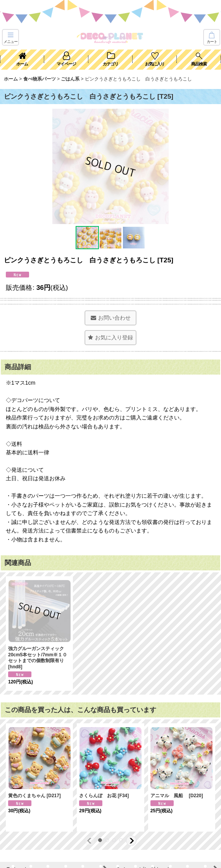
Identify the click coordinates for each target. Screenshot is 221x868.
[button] (10, 37)
